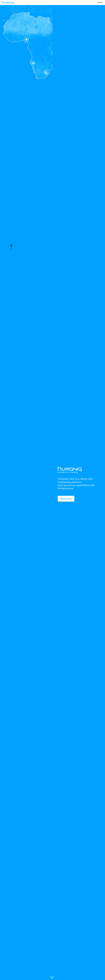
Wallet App (66, 499)
